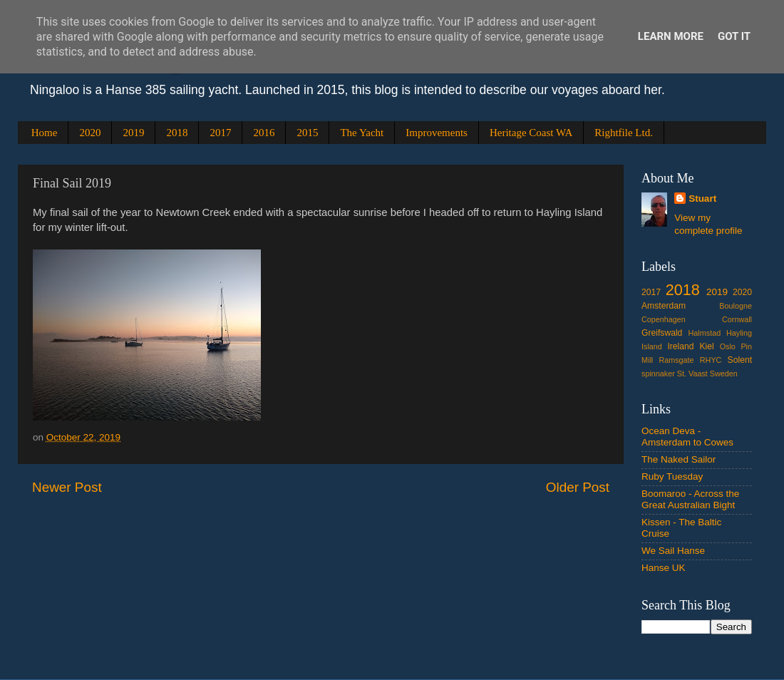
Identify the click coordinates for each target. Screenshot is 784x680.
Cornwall (737, 319)
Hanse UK (664, 568)
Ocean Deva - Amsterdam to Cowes (687, 437)
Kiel (706, 346)
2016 (264, 133)
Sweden (724, 374)
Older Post (578, 487)
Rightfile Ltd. (624, 133)
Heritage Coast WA (531, 133)
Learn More (671, 36)
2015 (307, 133)
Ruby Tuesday (672, 476)
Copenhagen (664, 319)
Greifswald (662, 333)
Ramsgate (676, 360)
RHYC (711, 360)
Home (45, 133)
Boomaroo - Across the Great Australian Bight (690, 499)
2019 (133, 133)
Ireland (680, 346)
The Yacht (362, 133)
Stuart (702, 199)
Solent (740, 360)
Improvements (437, 133)
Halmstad (705, 333)
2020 (90, 133)
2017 (220, 133)
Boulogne (736, 306)
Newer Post (67, 487)
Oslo (728, 346)
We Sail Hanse (673, 551)
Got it (734, 36)
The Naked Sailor (679, 459)
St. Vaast (692, 374)
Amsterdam (664, 306)
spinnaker (658, 374)
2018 (177, 133)
